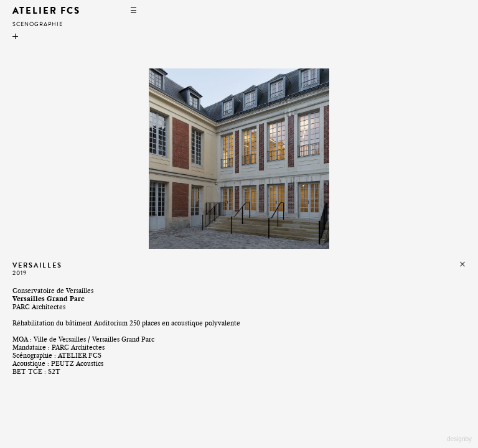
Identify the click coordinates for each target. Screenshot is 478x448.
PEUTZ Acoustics (77, 364)
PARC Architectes (78, 348)
